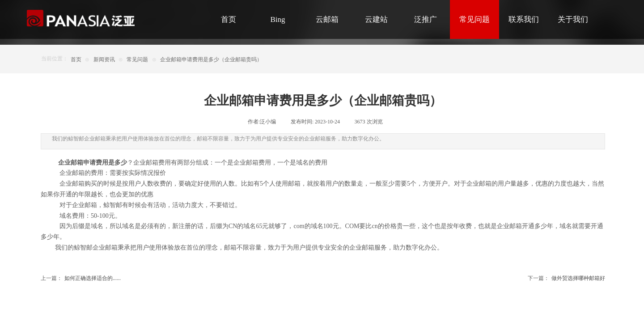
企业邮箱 (105, 248)
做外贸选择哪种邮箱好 (566, 278)
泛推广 (426, 19)
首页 (229, 19)
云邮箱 (327, 19)
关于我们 (573, 19)
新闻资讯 (104, 59)
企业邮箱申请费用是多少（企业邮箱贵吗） (211, 59)
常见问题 (475, 19)
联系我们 (524, 19)
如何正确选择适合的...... (81, 278)
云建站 (376, 19)
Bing (278, 19)
